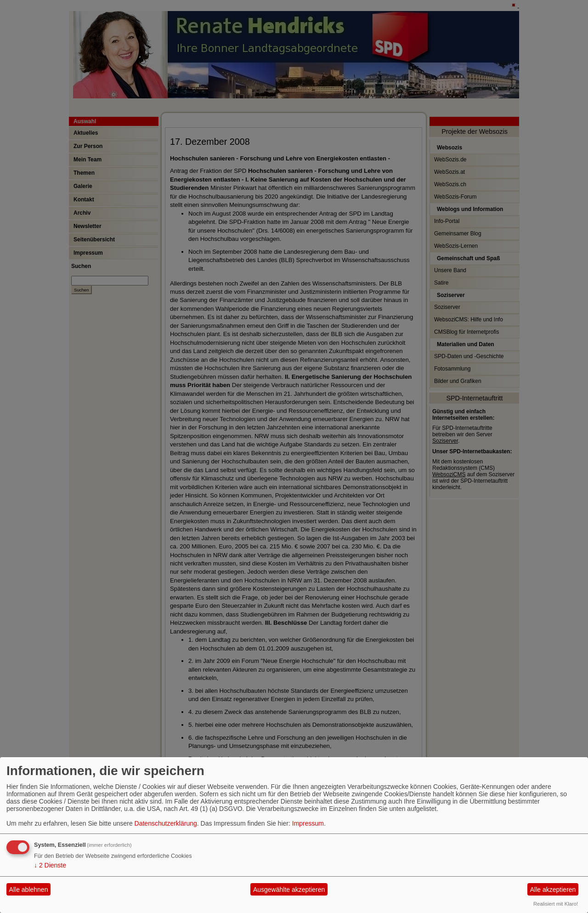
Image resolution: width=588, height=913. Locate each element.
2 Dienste (50, 865)
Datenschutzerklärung (166, 823)
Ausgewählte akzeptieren (289, 890)
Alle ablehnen (29, 890)
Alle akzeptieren (553, 890)
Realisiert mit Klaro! (556, 904)
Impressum (308, 823)
